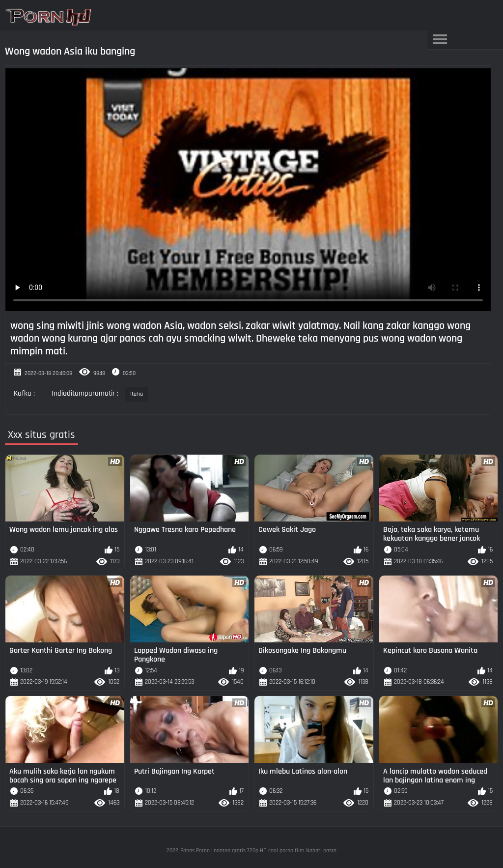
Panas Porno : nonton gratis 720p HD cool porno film (242, 851)
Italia (137, 394)
